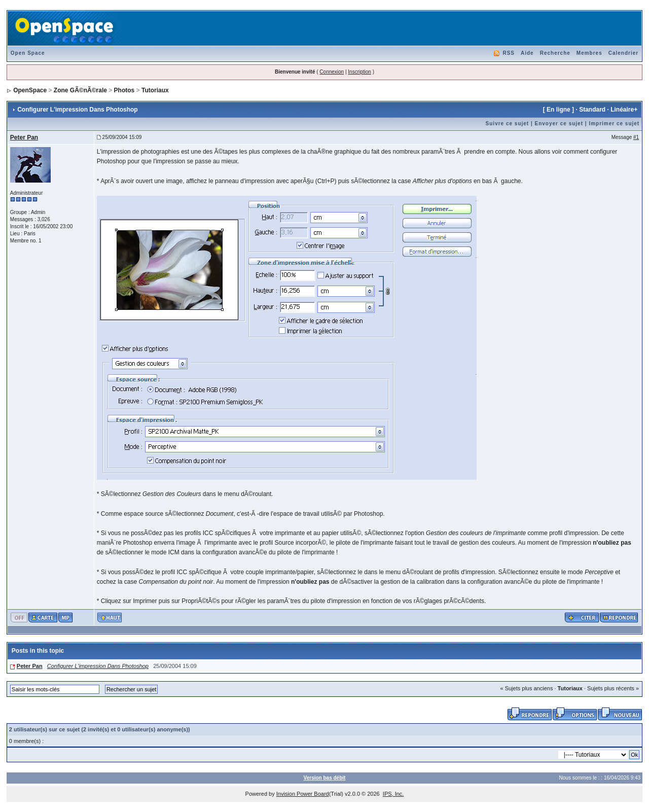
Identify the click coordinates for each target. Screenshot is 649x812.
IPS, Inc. (393, 794)
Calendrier (623, 53)
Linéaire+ (624, 110)
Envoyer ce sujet (559, 123)
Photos (124, 90)
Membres (589, 53)
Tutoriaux (155, 90)
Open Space (28, 53)
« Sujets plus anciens (526, 688)
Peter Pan (24, 137)
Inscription (359, 72)
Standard (592, 110)
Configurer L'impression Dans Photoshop (98, 666)
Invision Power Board (303, 794)
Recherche (555, 53)
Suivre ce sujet (508, 123)
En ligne (558, 110)
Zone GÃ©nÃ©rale (80, 90)
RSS (509, 53)
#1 (636, 137)
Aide (527, 53)
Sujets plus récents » (613, 688)
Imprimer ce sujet (614, 123)
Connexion (332, 72)
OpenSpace (30, 90)
